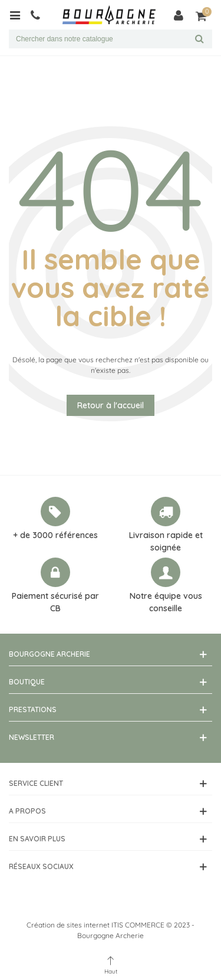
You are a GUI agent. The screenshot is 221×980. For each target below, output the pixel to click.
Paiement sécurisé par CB (55, 602)
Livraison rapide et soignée (166, 541)
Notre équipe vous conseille (166, 602)
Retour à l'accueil (111, 405)
